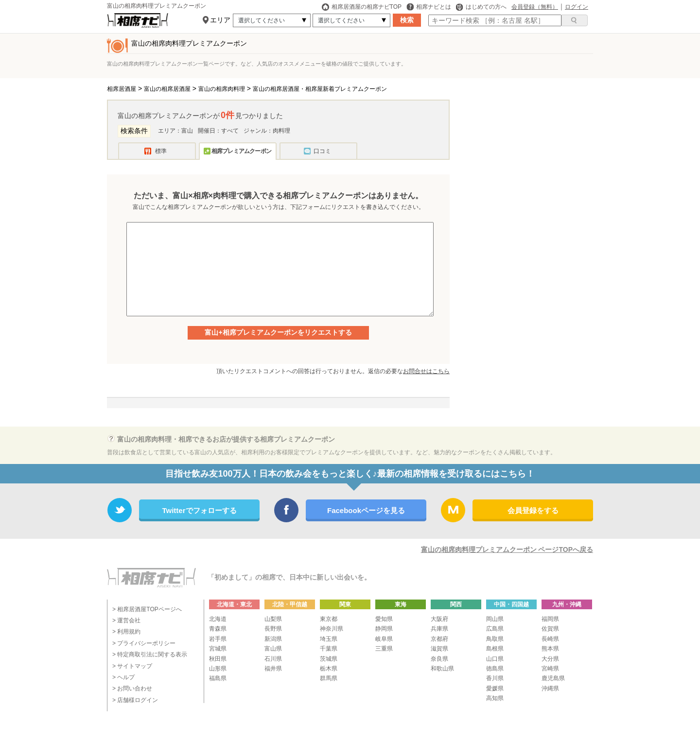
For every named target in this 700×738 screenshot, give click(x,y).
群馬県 (329, 678)
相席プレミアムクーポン (241, 151)
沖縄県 (550, 688)
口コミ (322, 151)
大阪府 (439, 619)
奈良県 (439, 659)
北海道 (218, 619)
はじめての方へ (481, 7)
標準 (161, 151)
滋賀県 (439, 649)
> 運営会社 (126, 620)
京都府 (439, 639)
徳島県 (495, 669)
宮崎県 (550, 669)
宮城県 (218, 649)
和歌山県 (442, 669)
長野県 (273, 629)
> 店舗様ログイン (135, 700)
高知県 (495, 698)
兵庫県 (439, 629)
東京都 (329, 619)
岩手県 (218, 639)
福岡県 (550, 619)
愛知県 (384, 619)
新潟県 (273, 639)
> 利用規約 (126, 632)
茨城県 (329, 659)
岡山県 (495, 619)
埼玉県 (329, 639)
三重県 (384, 649)
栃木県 (329, 669)
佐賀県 (550, 629)
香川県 (495, 678)
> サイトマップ (132, 666)
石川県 (273, 659)
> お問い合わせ (132, 688)
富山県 (273, 649)
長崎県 (550, 639)
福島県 (218, 678)
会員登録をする (533, 510)
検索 (407, 20)
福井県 (273, 669)
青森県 (218, 629)
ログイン (577, 7)
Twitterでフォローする (199, 510)
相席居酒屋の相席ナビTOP (362, 7)
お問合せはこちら (426, 371)
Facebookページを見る (366, 510)
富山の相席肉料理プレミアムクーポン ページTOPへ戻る (507, 549)
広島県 (495, 629)
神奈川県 (332, 629)
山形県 (218, 669)
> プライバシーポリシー (144, 643)
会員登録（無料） (535, 7)
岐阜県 (384, 639)
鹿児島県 (553, 678)
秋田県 (218, 659)
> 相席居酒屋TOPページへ (147, 609)
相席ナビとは (429, 7)
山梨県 (273, 619)
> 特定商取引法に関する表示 (150, 654)
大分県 (550, 659)
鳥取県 (495, 639)
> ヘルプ (123, 677)
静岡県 (384, 629)
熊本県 (550, 649)
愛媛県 (495, 688)
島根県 (495, 649)
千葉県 (329, 649)
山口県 (495, 659)
